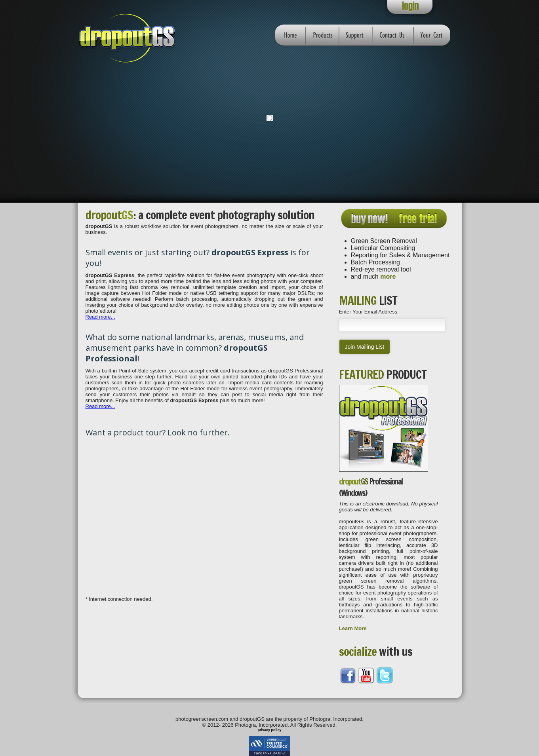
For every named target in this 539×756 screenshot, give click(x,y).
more (388, 276)
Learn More (353, 628)
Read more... (100, 317)
